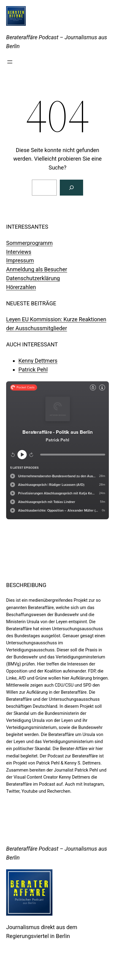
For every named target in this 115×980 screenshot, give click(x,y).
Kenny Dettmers (38, 361)
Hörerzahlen (21, 287)
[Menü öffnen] (10, 62)
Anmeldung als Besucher (37, 269)
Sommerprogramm (29, 243)
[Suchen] (71, 188)
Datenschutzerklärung (33, 278)
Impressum (20, 260)
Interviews (19, 252)
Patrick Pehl (33, 370)
